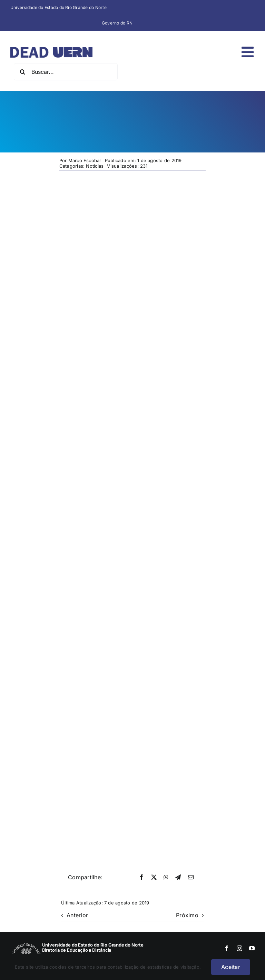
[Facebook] (141, 878)
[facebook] (227, 948)
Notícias (95, 166)
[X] (154, 878)
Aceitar (231, 967)
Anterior (77, 915)
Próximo (187, 915)
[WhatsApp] (166, 878)
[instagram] (239, 948)
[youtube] (252, 948)
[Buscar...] (66, 72)
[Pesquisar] (22, 72)
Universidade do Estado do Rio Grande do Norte (58, 7)
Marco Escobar (85, 160)
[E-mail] (191, 878)
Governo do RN (117, 23)
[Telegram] (178, 878)
